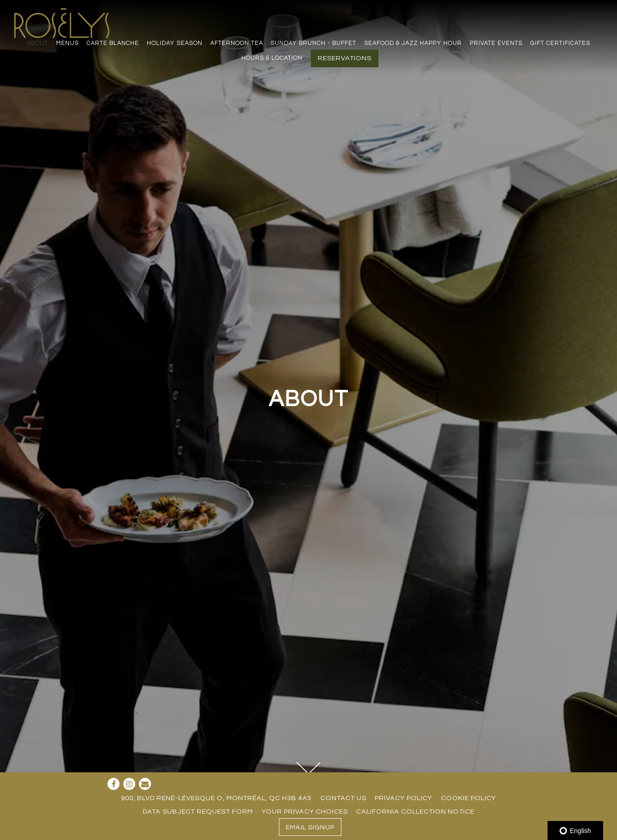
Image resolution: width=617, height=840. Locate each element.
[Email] (145, 784)
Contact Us (343, 798)
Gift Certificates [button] (560, 43)
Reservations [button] (345, 58)
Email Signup (310, 827)
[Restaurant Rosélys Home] (63, 22)
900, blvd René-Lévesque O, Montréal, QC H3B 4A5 (216, 798)
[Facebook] (113, 784)
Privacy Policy (403, 798)
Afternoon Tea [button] (237, 43)
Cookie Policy (469, 798)
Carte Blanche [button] (113, 43)
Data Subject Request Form (198, 811)
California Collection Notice (415, 811)
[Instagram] (129, 784)
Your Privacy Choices (305, 811)
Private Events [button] (496, 43)
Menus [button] (67, 43)
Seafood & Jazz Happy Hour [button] (413, 43)
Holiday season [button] (175, 43)
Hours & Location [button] (272, 58)
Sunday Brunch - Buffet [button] (313, 43)
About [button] (38, 43)
